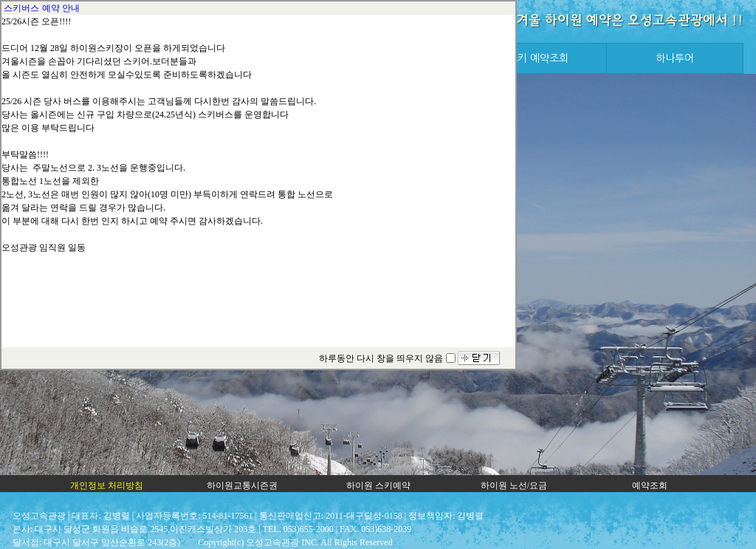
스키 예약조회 (538, 58)
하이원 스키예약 (378, 485)
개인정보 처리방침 (107, 485)
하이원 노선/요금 (514, 485)
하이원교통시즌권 (242, 485)
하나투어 (675, 58)
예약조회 (650, 485)
